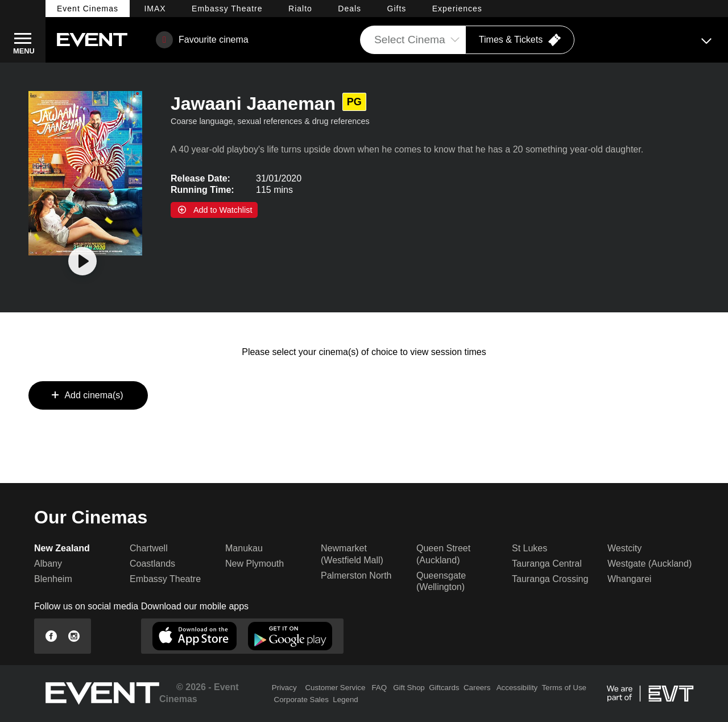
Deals (349, 9)
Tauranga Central (547, 564)
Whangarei (629, 579)
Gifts (397, 9)
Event (88, 9)
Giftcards (444, 688)
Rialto (300, 9)
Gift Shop (409, 688)
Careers (477, 688)
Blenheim (53, 579)
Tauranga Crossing (550, 579)
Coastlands (152, 564)
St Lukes (530, 548)
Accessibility (517, 688)
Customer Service (335, 688)
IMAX (155, 9)
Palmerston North (356, 575)
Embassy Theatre (165, 579)
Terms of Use (564, 688)
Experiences (457, 9)
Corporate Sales (301, 700)
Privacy (284, 688)
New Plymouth (255, 564)
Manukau (244, 548)
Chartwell (149, 548)
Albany (48, 564)
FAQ (379, 688)
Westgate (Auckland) (650, 564)
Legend (345, 700)
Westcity (624, 548)
